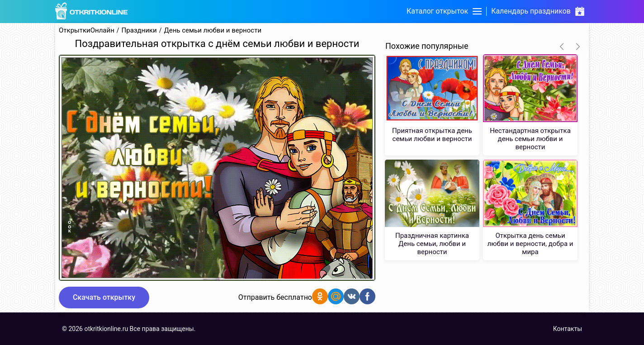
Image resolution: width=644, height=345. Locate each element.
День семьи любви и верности (213, 31)
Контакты (568, 329)
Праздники (139, 31)
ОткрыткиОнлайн (87, 31)
